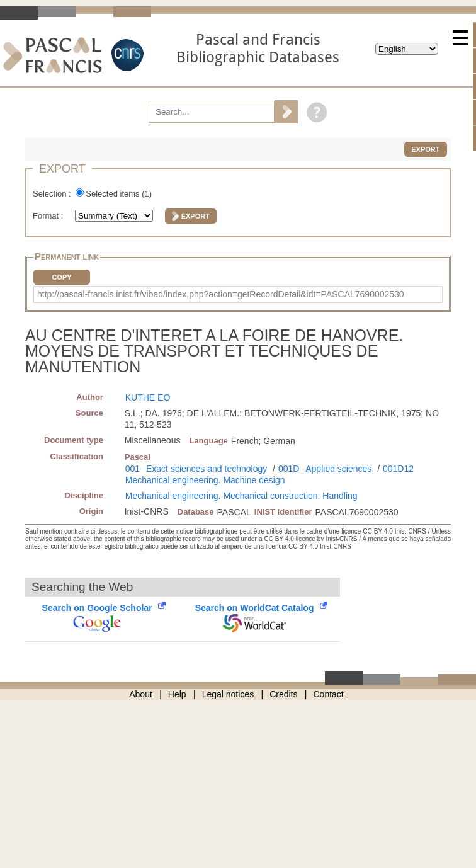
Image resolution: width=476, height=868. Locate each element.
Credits (283, 694)
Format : (49, 216)
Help (177, 694)
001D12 (398, 469)
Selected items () (119, 194)
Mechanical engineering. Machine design (205, 480)
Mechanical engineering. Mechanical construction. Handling (241, 496)
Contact (329, 694)
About (141, 694)
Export (425, 149)
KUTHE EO (148, 397)
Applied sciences (338, 469)
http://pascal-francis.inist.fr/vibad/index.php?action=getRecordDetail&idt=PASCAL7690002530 (221, 294)
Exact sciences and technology (207, 469)
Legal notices (228, 694)
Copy (61, 277)
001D (289, 469)
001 (133, 469)
